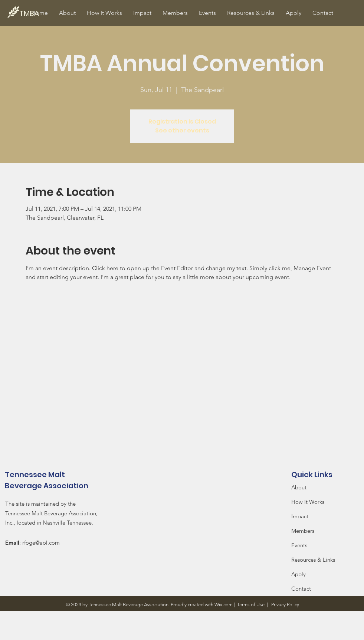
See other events (182, 130)
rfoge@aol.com (41, 543)
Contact (301, 589)
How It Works (309, 502)
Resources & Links (313, 560)
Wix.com (224, 605)
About (299, 487)
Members (303, 531)
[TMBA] (45, 13)
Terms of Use (251, 605)
